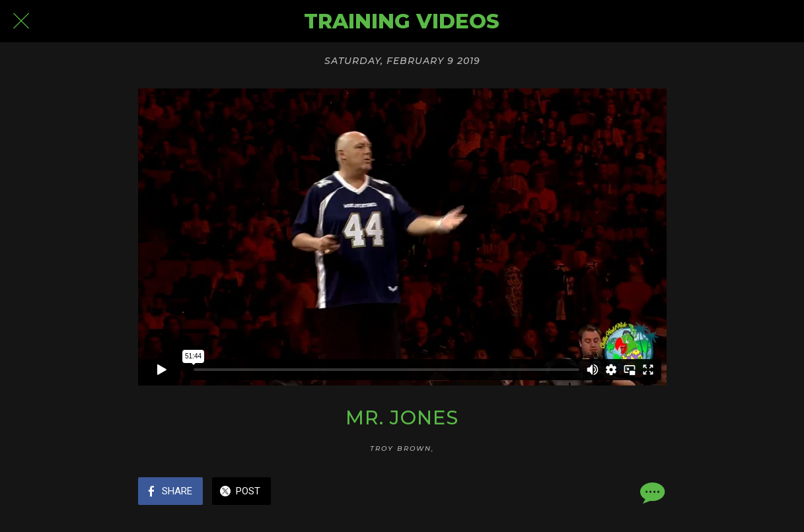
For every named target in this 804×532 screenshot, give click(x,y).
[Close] (21, 21)
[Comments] (651, 492)
